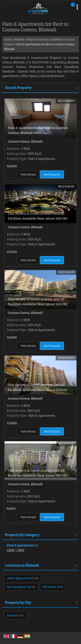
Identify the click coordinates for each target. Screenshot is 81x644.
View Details (28, 174)
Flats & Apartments (20, 545)
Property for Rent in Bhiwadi (45, 39)
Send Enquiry (52, 174)
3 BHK (20, 550)
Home (8, 39)
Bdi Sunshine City (19, 587)
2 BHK (11, 550)
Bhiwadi (20, 39)
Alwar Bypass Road (20, 578)
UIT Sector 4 (51, 587)
